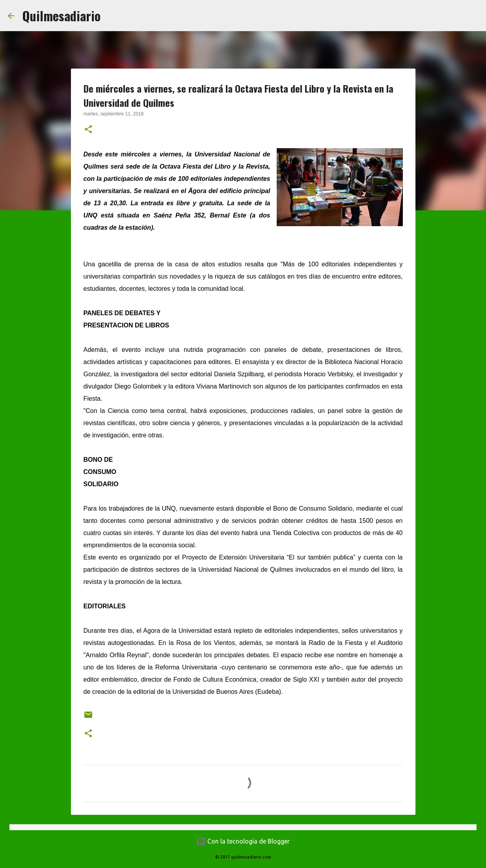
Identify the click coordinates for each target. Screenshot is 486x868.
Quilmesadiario (61, 16)
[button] (88, 130)
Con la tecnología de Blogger (243, 841)
